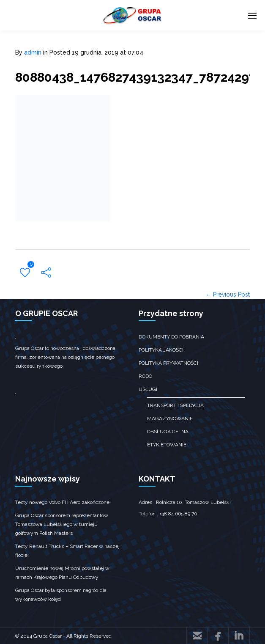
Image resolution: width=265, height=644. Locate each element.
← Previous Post (228, 294)
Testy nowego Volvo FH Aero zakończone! (63, 502)
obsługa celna (168, 432)
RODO (145, 376)
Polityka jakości (161, 350)
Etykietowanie (167, 445)
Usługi (148, 389)
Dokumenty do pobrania (171, 337)
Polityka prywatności (168, 363)
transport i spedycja (175, 405)
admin (33, 52)
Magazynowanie (170, 418)
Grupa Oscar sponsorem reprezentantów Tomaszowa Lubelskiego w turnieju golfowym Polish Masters (62, 524)
